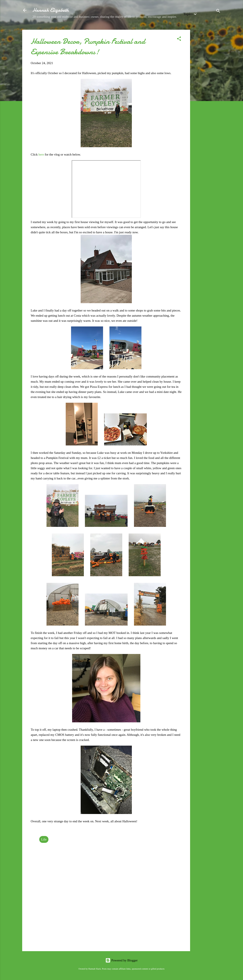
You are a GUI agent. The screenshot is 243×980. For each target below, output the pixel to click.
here (42, 154)
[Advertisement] (207, 94)
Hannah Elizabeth (51, 10)
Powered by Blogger (121, 960)
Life (44, 839)
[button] (179, 39)
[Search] (218, 12)
